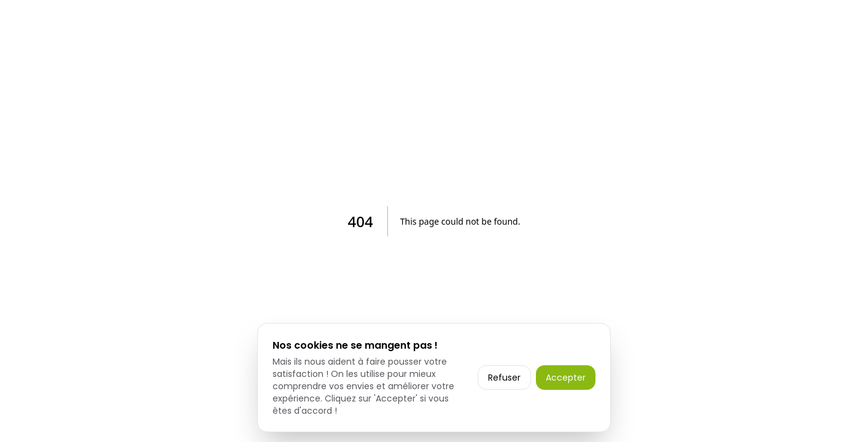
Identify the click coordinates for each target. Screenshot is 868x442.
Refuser (504, 378)
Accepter (566, 378)
